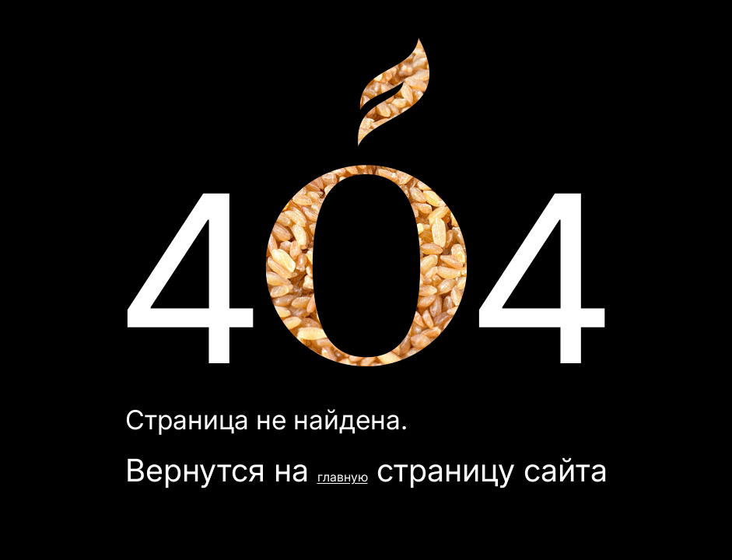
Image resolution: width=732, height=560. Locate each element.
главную (343, 477)
